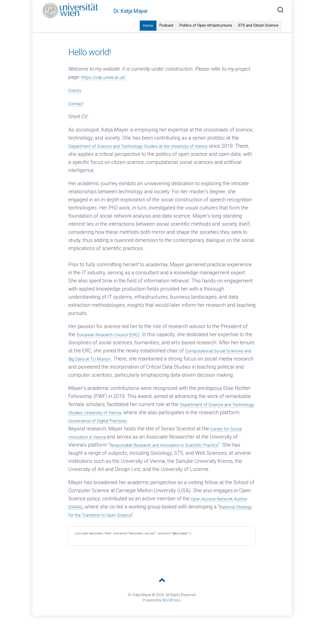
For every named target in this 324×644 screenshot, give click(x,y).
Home (148, 36)
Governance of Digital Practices (145, 439)
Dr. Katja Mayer (131, 21)
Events (76, 100)
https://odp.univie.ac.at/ (107, 87)
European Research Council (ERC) (114, 345)
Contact (77, 113)
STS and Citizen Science (258, 35)
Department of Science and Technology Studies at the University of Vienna (151, 156)
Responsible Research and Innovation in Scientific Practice (174, 463)
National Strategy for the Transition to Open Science (127, 533)
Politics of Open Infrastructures (206, 35)
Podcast (166, 35)
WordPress (171, 618)
